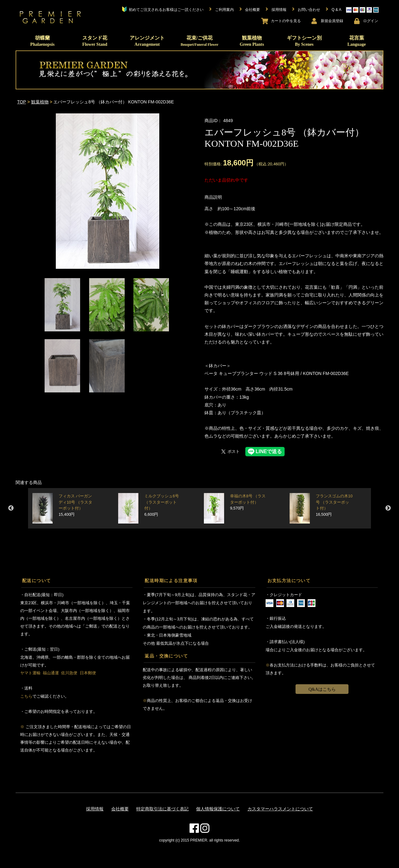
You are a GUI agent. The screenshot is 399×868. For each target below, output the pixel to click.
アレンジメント (147, 41)
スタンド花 (95, 41)
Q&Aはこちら (322, 689)
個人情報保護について (218, 809)
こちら (26, 696)
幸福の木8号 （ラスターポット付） (248, 502)
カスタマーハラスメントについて (280, 809)
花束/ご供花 (199, 41)
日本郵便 (88, 673)
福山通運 (51, 673)
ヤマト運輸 (30, 673)
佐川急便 (69, 673)
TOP (22, 102)
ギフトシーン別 (304, 41)
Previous (11, 508)
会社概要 (120, 809)
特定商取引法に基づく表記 (162, 809)
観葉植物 (252, 41)
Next (388, 508)
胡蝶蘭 (42, 41)
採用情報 (95, 809)
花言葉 (356, 41)
